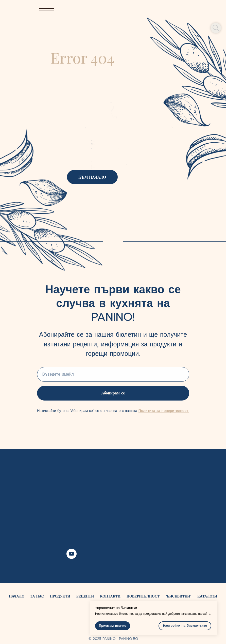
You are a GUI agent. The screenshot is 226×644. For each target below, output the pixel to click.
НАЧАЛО (17, 596)
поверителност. (174, 411)
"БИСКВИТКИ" (178, 596)
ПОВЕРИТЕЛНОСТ (143, 596)
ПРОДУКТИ (60, 596)
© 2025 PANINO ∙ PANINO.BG (113, 639)
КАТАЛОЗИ (207, 596)
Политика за (149, 411)
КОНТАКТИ (110, 596)
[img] (145, 10)
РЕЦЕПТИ (85, 596)
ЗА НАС (37, 596)
